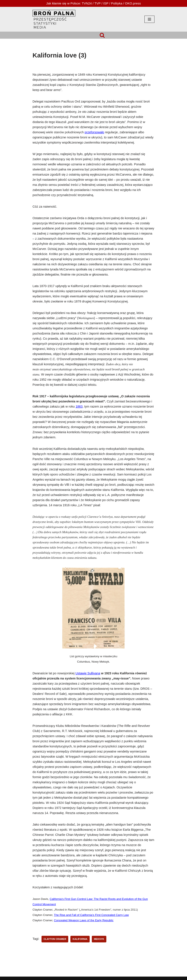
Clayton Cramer (55, 939)
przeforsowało (94, 132)
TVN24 (87, 3)
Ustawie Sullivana (88, 673)
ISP (106, 3)
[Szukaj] (102, 35)
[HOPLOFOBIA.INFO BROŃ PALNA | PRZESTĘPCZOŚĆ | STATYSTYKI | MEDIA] (54, 19)
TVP (97, 3)
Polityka (117, 3)
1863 (79, 406)
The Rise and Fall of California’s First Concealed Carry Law (91, 915)
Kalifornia (80, 939)
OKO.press (133, 3)
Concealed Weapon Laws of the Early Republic (84, 920)
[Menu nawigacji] (149, 19)
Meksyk (99, 939)
